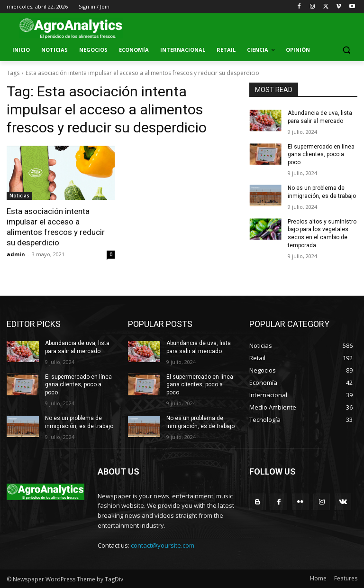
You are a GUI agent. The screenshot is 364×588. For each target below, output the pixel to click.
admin (16, 254)
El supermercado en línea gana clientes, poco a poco (321, 155)
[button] (346, 50)
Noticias (19, 196)
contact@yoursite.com (163, 545)
